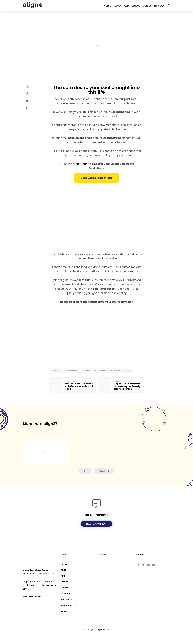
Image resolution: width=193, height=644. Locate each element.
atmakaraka (56, 371)
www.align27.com (32, 597)
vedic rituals (116, 371)
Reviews (159, 6)
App (126, 6)
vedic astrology (101, 371)
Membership (68, 600)
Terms (64, 611)
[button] (97, 178)
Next (104, 471)
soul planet (87, 371)
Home (107, 6)
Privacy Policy (68, 605)
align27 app (80, 164)
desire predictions (72, 371)
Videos (136, 6)
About (118, 6)
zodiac (127, 371)
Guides (147, 6)
